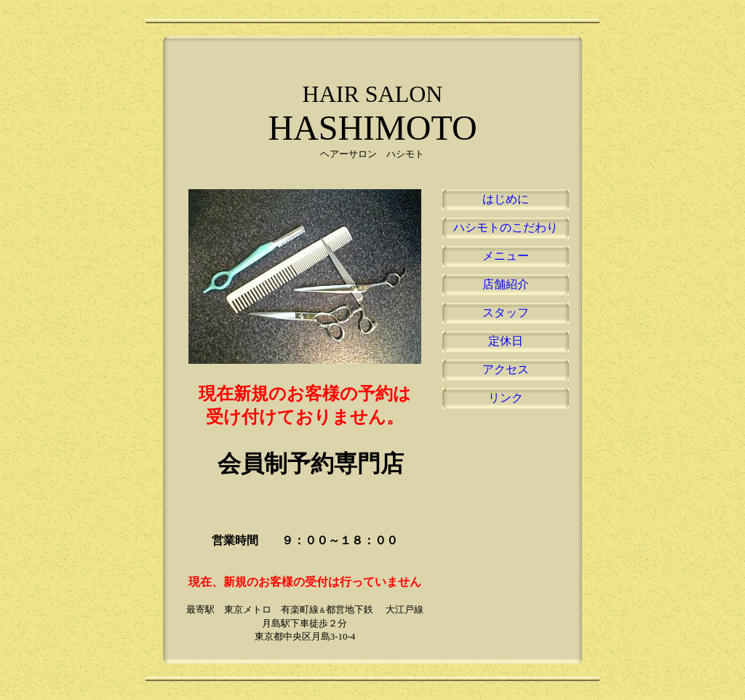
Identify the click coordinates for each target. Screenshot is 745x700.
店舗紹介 (506, 284)
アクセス (506, 369)
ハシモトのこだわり (506, 227)
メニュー (506, 256)
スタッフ (506, 313)
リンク (506, 398)
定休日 (506, 341)
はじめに (506, 199)
